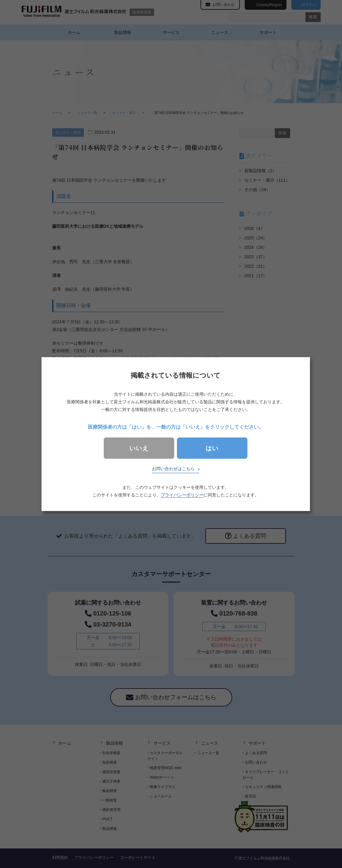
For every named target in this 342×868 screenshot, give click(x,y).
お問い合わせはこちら (173, 469)
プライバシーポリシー (182, 495)
